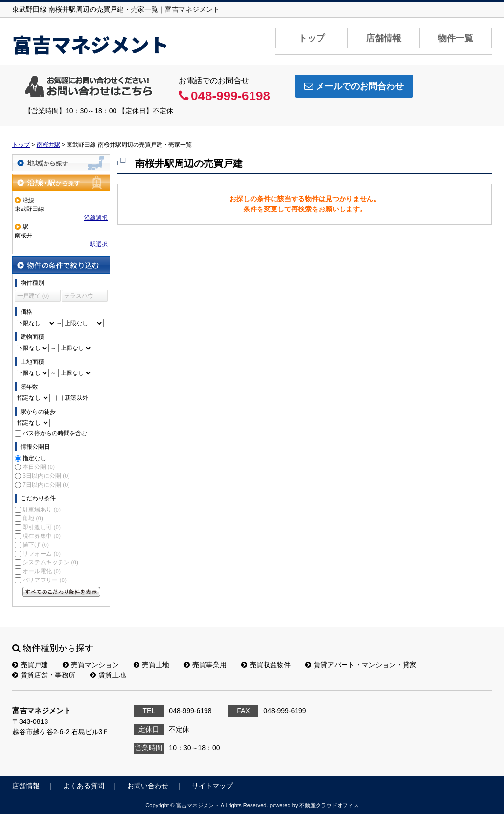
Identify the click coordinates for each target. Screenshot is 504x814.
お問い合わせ (148, 786)
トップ (312, 38)
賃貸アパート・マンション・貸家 (361, 665)
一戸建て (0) (33, 296)
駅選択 (99, 244)
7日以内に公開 (46, 485)
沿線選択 (96, 218)
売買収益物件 (266, 665)
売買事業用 (205, 665)
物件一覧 (456, 38)
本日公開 (38, 467)
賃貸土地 (108, 675)
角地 (33, 518)
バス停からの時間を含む (55, 433)
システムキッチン (50, 562)
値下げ (35, 545)
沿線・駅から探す (61, 182)
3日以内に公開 (46, 476)
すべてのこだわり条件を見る (61, 592)
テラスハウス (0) (79, 297)
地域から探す (61, 163)
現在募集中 (41, 536)
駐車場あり (41, 510)
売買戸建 (30, 665)
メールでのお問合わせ (354, 86)
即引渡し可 (41, 527)
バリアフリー (44, 580)
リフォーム (41, 554)
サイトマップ (212, 786)
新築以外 (76, 398)
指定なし (34, 458)
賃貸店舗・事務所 (44, 675)
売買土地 (151, 665)
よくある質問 (84, 786)
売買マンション (91, 665)
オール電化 (41, 571)
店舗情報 (384, 38)
